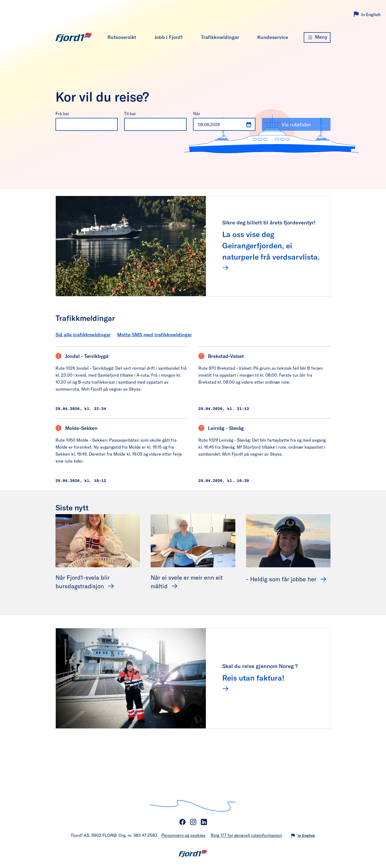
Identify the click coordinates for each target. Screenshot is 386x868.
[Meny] (317, 37)
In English (371, 14)
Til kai (130, 114)
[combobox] (81, 124)
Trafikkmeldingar (220, 37)
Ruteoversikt (122, 37)
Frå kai (62, 114)
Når (197, 114)
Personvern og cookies (183, 835)
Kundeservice (273, 37)
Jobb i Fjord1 (169, 37)
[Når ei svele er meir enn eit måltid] (193, 540)
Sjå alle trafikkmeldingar (83, 335)
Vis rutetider (296, 124)
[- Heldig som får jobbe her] (288, 540)
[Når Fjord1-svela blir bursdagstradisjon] (98, 540)
